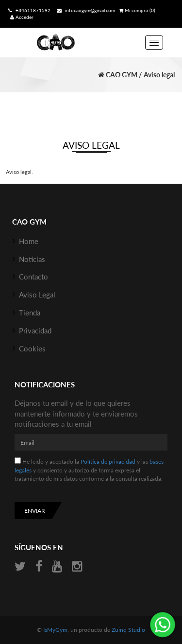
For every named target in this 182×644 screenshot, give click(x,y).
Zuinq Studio (128, 630)
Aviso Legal (37, 295)
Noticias (32, 259)
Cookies (32, 348)
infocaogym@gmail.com (84, 10)
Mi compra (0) (137, 10)
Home (29, 241)
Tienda (30, 313)
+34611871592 (28, 10)
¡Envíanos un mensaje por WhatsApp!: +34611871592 (163, 625)
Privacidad (35, 331)
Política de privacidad (108, 461)
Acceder (22, 17)
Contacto (33, 277)
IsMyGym (55, 630)
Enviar (35, 511)
